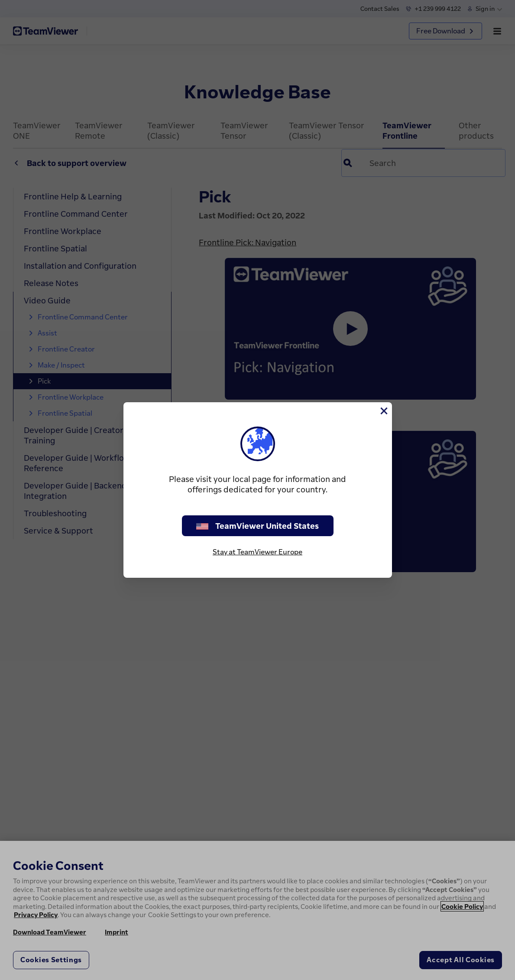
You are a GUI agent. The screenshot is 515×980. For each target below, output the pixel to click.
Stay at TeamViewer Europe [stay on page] (257, 552)
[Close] (383, 411)
